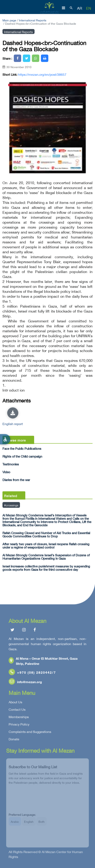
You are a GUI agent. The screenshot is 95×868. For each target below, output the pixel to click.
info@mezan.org (25, 682)
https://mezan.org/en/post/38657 (42, 74)
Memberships (19, 717)
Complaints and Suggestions (30, 732)
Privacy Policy (19, 725)
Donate (14, 740)
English (29, 823)
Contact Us (17, 710)
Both (42, 823)
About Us (15, 703)
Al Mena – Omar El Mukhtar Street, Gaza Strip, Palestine (43, 661)
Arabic (15, 823)
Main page (9, 20)
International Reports (33, 20)
